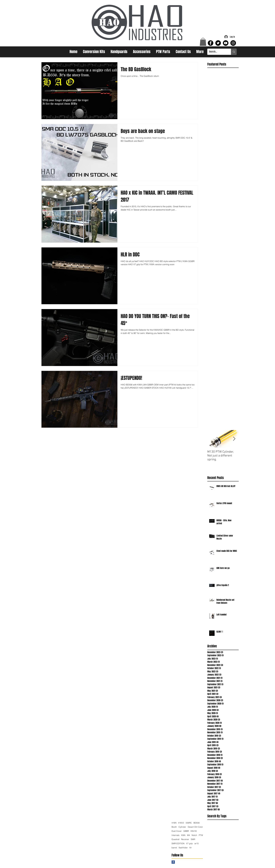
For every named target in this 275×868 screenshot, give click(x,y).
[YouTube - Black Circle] (226, 43)
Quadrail (175, 839)
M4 (189, 835)
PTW (201, 835)
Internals (175, 835)
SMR (193, 839)
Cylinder (182, 827)
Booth (174, 827)
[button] (203, 42)
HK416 (194, 831)
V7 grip (189, 844)
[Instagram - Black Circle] (233, 43)
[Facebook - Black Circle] (211, 43)
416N (174, 823)
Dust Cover (177, 831)
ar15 (197, 844)
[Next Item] (234, 439)
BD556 (197, 823)
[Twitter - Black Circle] (218, 43)
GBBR (186, 831)
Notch (194, 835)
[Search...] (217, 52)
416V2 (181, 823)
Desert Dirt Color (195, 827)
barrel (174, 848)
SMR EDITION (178, 844)
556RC (189, 823)
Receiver (185, 839)
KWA (183, 835)
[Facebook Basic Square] (173, 862)
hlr (191, 848)
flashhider (183, 848)
